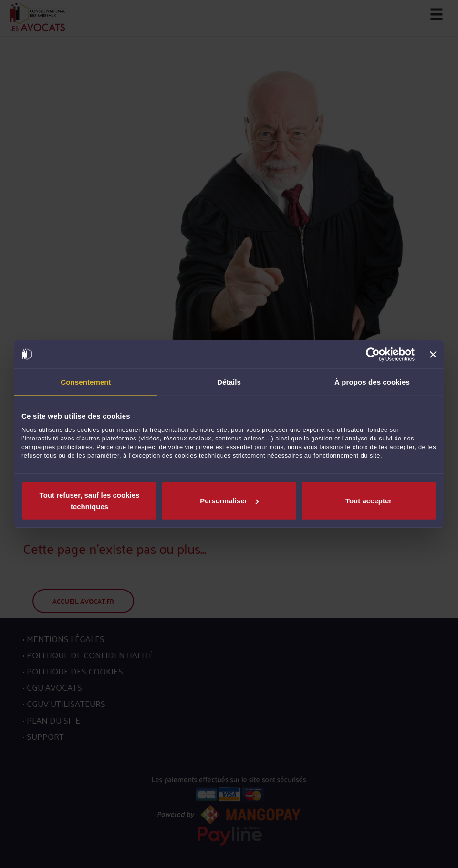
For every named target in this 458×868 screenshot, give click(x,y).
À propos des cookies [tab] (372, 382)
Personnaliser (229, 501)
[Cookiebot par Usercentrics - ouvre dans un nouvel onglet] (373, 354)
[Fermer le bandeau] (433, 354)
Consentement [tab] (86, 382)
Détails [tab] (229, 382)
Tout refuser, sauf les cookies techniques (90, 501)
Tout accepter (369, 501)
